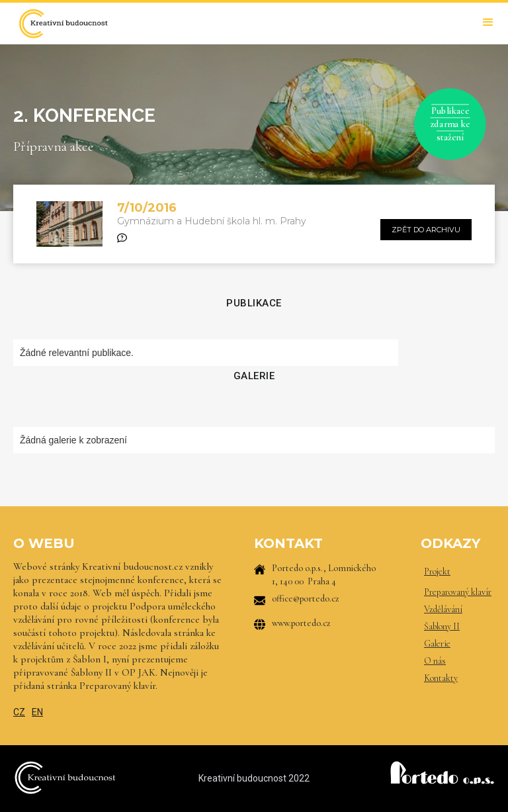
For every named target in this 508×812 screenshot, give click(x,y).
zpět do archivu (426, 230)
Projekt (437, 571)
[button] (488, 23)
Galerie (437, 644)
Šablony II (442, 626)
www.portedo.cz (301, 623)
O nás (435, 661)
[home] (63, 23)
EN (37, 712)
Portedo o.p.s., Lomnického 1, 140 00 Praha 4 (324, 575)
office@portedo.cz (306, 599)
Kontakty (441, 678)
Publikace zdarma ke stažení (450, 124)
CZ (19, 712)
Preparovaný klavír (458, 592)
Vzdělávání (443, 609)
